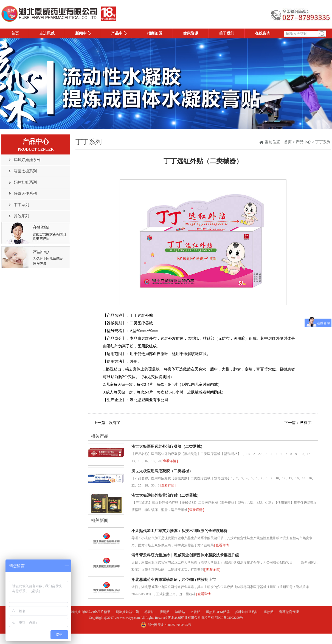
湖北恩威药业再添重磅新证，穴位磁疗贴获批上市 (174, 578)
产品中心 (303, 142)
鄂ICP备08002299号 (229, 616)
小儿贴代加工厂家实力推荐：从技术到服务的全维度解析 (179, 530)
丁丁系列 (323, 142)
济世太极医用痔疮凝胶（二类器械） (162, 471)
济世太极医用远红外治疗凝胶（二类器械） (168, 447)
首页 (288, 142)
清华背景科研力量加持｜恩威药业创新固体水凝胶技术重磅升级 (185, 554)
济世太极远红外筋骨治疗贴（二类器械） (166, 495)
